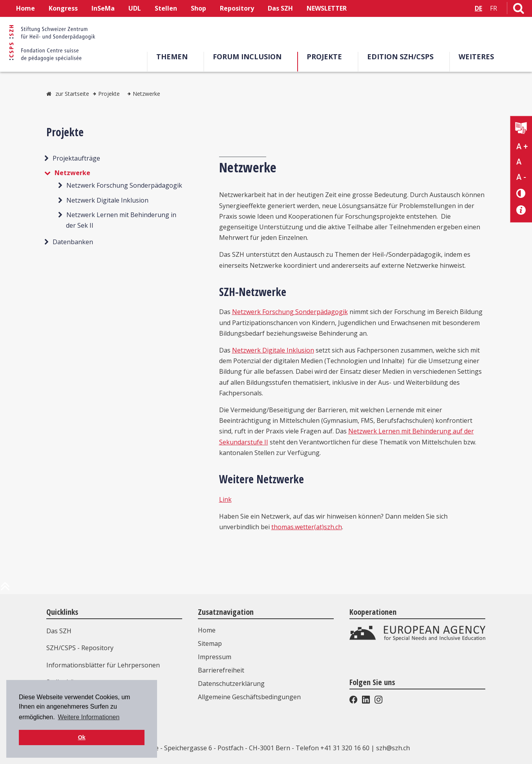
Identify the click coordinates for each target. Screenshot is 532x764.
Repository (237, 8)
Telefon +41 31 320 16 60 (333, 748)
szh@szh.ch (393, 748)
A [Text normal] (519, 162)
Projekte (324, 57)
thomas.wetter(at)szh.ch (307, 527)
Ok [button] (81, 737)
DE (478, 8)
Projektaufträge (76, 158)
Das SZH (280, 8)
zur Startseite (72, 94)
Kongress (63, 8)
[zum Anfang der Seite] (5, 589)
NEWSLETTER (327, 8)
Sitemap (210, 643)
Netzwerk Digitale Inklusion (107, 200)
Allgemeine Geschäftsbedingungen (249, 697)
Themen (172, 57)
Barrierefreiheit (221, 670)
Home (26, 8)
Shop (198, 8)
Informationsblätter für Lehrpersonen (103, 665)
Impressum (215, 657)
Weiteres (476, 57)
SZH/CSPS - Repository (80, 648)
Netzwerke (146, 94)
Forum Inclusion (247, 57)
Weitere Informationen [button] (89, 717)
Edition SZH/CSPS (400, 57)
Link (225, 499)
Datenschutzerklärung (231, 684)
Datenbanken (73, 242)
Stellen (166, 8)
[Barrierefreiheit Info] (521, 210)
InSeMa (103, 8)
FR (494, 8)
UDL (135, 8)
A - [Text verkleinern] (521, 177)
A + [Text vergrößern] (522, 146)
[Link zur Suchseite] (519, 10)
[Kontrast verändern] (521, 193)
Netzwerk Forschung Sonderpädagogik (124, 185)
